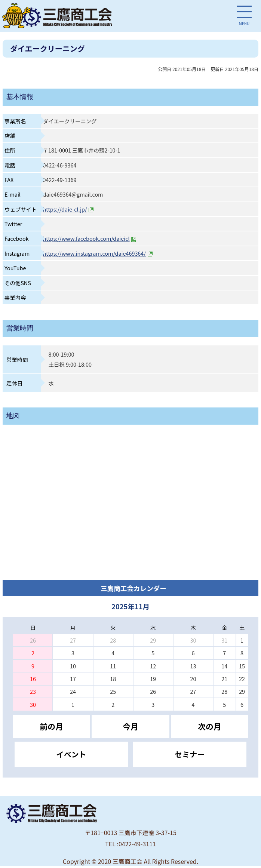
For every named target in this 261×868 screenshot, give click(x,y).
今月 (130, 726)
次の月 (209, 726)
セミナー (190, 754)
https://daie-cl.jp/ (69, 209)
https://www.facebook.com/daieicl (90, 238)
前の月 (51, 726)
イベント (71, 754)
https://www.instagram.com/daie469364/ (98, 253)
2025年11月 (130, 606)
